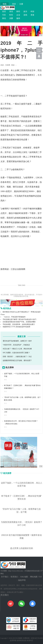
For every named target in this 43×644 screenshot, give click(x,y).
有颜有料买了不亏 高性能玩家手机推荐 (17, 327)
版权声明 (22, 580)
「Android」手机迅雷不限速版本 (14, 317)
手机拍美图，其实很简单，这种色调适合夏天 (19, 324)
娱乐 (25, 11)
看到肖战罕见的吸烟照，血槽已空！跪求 (17, 341)
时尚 (11, 15)
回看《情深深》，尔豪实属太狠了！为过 (17, 357)
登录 (14, 4)
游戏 (25, 15)
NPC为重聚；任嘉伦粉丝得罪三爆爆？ (16, 353)
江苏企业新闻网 (18, 269)
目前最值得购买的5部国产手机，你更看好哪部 (19, 322)
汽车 (4, 15)
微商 (18, 18)
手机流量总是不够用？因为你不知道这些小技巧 (19, 319)
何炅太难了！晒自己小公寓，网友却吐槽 (17, 349)
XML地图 (24, 577)
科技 (32, 11)
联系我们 (14, 577)
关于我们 (5, 577)
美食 (32, 15)
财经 (18, 11)
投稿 (5, 4)
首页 (4, 11)
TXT (40, 577)
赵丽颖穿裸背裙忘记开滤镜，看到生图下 (17, 360)
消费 (11, 18)
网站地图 (34, 577)
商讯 (4, 18)
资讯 (11, 11)
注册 (21, 4)
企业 (18, 15)
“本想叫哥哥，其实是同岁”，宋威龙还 (16, 345)
